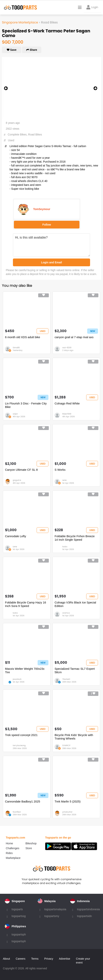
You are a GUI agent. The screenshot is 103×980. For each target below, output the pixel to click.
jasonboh (17, 679)
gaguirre (17, 480)
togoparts (17, 909)
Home (9, 843)
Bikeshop (31, 843)
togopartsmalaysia (55, 909)
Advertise (64, 959)
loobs (65, 547)
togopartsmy (52, 916)
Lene (64, 480)
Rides (9, 853)
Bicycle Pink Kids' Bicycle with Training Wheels (74, 737)
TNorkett (66, 679)
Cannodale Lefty (16, 536)
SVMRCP (66, 745)
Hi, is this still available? (51, 245)
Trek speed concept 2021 (21, 735)
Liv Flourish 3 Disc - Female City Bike (26, 405)
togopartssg (19, 916)
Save (12, 50)
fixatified (17, 812)
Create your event (83, 961)
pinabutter (67, 812)
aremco (66, 613)
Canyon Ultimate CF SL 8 (21, 470)
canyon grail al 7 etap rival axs (74, 337)
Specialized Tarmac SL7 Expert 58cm (75, 670)
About (6, 959)
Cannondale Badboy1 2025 (23, 801)
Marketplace (13, 858)
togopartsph (19, 934)
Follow (47, 225)
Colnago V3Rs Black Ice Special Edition (75, 604)
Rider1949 (67, 414)
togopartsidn (84, 916)
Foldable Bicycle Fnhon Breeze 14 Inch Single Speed (75, 538)
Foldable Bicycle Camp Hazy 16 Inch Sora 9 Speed (26, 604)
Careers (21, 959)
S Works (60, 470)
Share (32, 50)
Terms (35, 959)
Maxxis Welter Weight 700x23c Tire (25, 670)
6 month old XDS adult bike (23, 337)
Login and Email (51, 262)
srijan (15, 414)
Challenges (13, 848)
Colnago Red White (67, 403)
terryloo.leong (19, 745)
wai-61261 (67, 348)
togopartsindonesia (88, 909)
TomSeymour (42, 209)
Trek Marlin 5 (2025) (68, 801)
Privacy (49, 959)
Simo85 (16, 348)
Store (29, 848)
